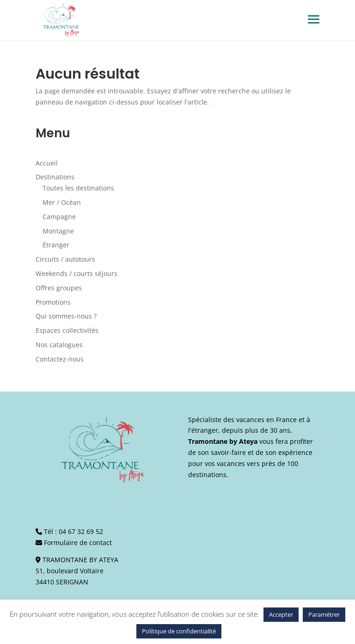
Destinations (55, 177)
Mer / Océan (62, 202)
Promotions (53, 302)
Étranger (56, 245)
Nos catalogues (59, 345)
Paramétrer (324, 614)
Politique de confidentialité (179, 631)
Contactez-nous (60, 359)
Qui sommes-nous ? (66, 316)
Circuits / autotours (65, 259)
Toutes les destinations (78, 188)
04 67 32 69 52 (81, 531)
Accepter (281, 614)
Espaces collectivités (67, 330)
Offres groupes (59, 288)
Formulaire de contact (78, 543)
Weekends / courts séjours (77, 273)
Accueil (47, 163)
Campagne (59, 217)
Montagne (58, 231)
